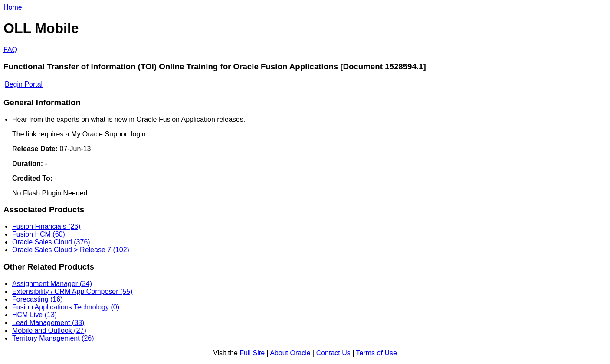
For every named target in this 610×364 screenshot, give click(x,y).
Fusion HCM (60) (39, 234)
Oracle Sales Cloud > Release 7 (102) (71, 250)
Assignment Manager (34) (52, 284)
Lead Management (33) (48, 323)
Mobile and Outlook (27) (49, 330)
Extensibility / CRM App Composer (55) (72, 291)
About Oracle (290, 353)
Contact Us (333, 353)
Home (13, 7)
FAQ (10, 50)
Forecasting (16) (38, 299)
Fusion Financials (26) (46, 226)
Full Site (252, 353)
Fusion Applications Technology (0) (66, 307)
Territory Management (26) (53, 338)
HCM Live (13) (34, 315)
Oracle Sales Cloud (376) (51, 242)
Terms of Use (377, 353)
